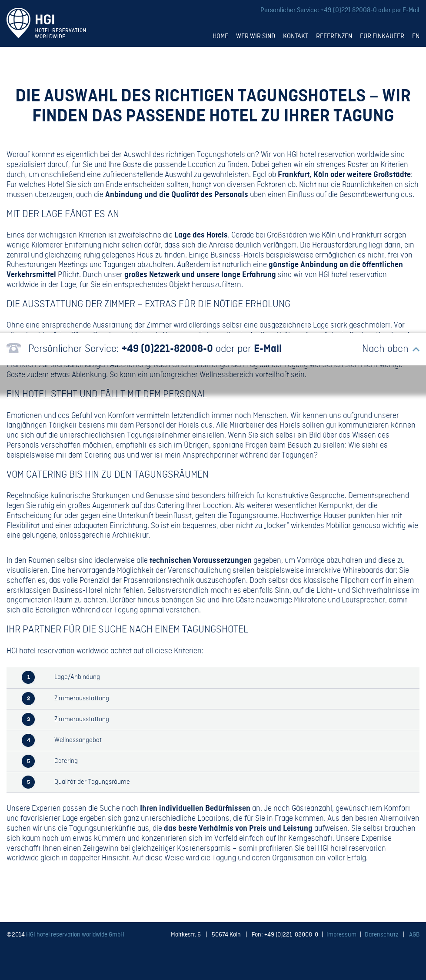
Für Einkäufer (382, 37)
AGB (414, 935)
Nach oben (385, 349)
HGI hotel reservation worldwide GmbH (75, 935)
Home (220, 37)
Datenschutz (381, 935)
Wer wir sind (256, 37)
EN (416, 37)
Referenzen (334, 37)
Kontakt (296, 37)
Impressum (341, 935)
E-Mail (411, 10)
